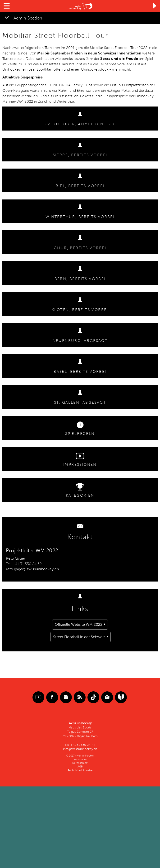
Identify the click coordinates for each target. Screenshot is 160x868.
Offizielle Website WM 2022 (79, 625)
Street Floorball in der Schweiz (79, 637)
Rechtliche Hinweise (80, 770)
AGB (80, 767)
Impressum (80, 759)
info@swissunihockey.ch (80, 749)
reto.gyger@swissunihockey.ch (32, 569)
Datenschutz (80, 763)
